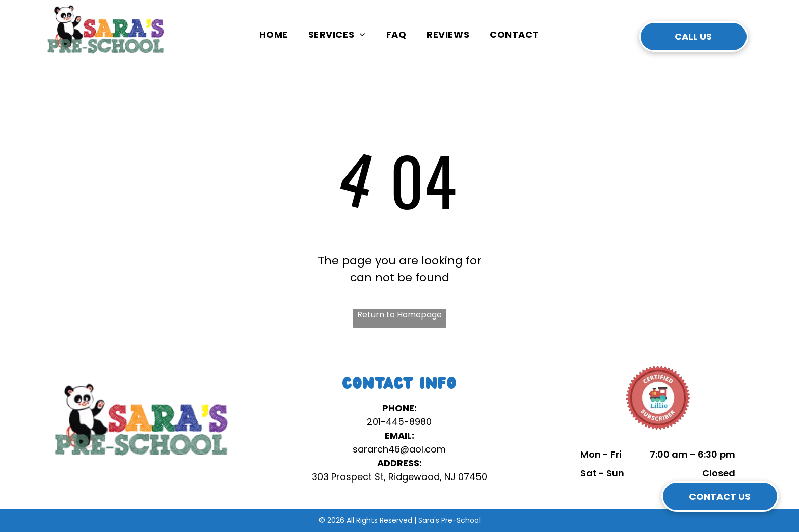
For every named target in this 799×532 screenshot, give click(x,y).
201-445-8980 (399, 422)
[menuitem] (274, 34)
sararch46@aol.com (399, 449)
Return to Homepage (400, 315)
